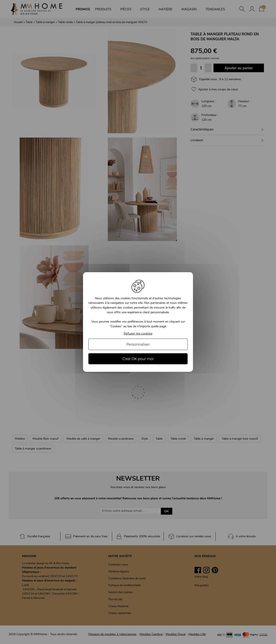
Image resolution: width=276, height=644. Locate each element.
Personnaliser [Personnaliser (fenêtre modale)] (138, 344)
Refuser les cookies (138, 334)
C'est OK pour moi (138, 359)
